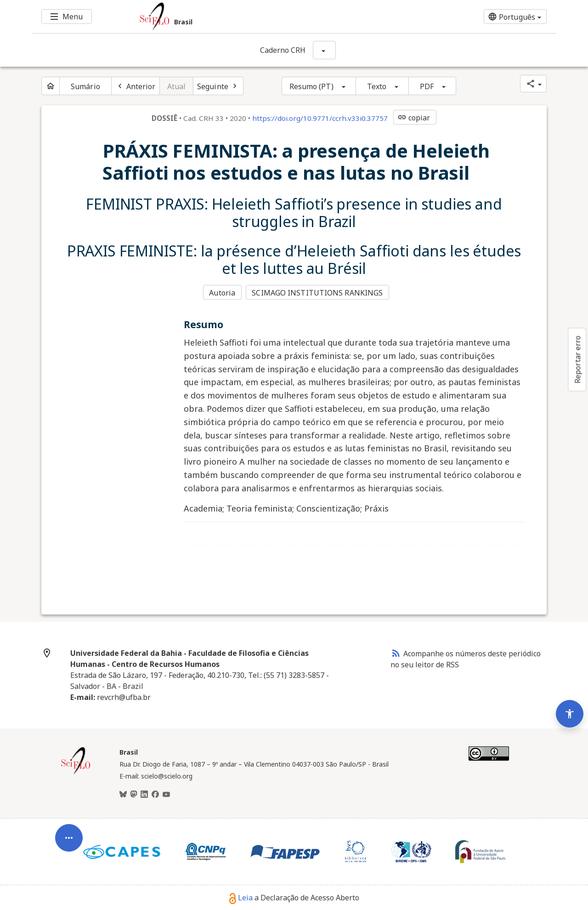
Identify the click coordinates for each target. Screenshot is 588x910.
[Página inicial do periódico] (51, 86)
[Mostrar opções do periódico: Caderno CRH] (324, 50)
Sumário (85, 86)
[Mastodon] (134, 794)
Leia (241, 897)
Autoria (222, 292)
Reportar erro (577, 359)
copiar (414, 118)
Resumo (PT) (311, 86)
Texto (377, 86)
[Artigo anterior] (136, 86)
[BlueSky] (123, 794)
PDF (427, 86)
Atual (177, 86)
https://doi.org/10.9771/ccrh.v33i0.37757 (320, 118)
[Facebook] (155, 794)
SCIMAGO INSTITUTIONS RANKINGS (318, 292)
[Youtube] (166, 794)
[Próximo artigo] (218, 86)
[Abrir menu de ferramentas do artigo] (69, 833)
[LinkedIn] (144, 794)
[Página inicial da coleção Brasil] (76, 773)
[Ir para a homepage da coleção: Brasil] (250, 17)
